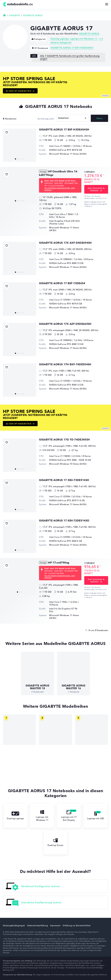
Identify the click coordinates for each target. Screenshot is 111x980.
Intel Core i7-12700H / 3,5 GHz (65, 497)
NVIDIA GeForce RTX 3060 (63, 541)
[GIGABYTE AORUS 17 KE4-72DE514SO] (20, 536)
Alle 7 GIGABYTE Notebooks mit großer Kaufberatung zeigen (70, 57)
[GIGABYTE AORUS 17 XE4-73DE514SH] (20, 496)
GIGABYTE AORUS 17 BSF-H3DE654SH (72, 48)
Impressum (55, 925)
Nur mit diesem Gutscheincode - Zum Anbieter (60, 189)
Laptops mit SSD (96, 816)
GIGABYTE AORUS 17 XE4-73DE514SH (64, 480)
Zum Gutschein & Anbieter (96, 189)
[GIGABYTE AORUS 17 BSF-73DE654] (20, 299)
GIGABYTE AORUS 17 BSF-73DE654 (62, 283)
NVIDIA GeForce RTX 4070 (63, 150)
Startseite (4, 15)
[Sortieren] (72, 118)
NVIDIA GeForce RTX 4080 (63, 263)
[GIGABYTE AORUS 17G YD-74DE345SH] (20, 455)
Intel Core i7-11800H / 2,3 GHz (65, 456)
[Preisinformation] (104, 175)
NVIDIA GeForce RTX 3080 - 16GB (67, 460)
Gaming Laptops (60, 39)
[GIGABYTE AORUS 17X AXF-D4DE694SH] (20, 258)
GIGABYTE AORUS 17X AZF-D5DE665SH (65, 324)
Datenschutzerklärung (38, 925)
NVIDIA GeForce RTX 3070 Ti (64, 500)
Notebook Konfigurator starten (33, 887)
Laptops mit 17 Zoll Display (69, 816)
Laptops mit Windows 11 (84, 39)
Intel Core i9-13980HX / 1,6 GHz (66, 259)
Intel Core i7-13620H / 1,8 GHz (65, 146)
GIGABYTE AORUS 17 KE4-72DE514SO (64, 521)
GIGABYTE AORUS (33, 15)
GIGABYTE (14, 15)
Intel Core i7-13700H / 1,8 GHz (65, 300)
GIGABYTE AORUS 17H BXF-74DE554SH (65, 364)
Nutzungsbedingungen (14, 925)
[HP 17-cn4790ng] (20, 578)
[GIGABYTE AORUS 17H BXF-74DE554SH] (20, 380)
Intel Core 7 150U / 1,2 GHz (63, 602)
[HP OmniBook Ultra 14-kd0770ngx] (20, 187)
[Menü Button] (107, 4)
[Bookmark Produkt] (7, 132)
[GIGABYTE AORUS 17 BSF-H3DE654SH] (20, 145)
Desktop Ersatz (55, 842)
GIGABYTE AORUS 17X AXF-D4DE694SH (65, 243)
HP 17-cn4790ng (59, 563)
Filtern (100, 118)
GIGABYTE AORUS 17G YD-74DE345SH (64, 440)
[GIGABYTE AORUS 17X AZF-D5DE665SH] (20, 340)
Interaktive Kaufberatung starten (34, 903)
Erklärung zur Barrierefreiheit (77, 925)
